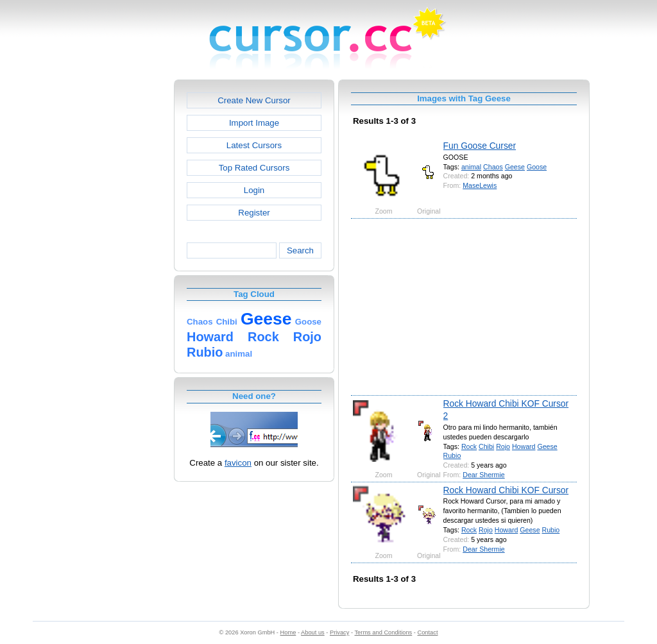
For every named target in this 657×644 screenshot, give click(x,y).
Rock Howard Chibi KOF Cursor (506, 490)
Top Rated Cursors (254, 168)
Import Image (254, 123)
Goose (537, 167)
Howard (524, 446)
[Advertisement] (119, 272)
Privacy (339, 632)
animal (471, 167)
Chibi (486, 446)
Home (288, 632)
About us (313, 632)
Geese (515, 167)
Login (254, 190)
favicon (238, 463)
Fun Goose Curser (480, 146)
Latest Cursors (254, 145)
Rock (469, 446)
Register (254, 213)
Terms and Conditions (383, 632)
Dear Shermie (483, 475)
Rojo (503, 446)
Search (300, 250)
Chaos (493, 167)
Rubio (452, 455)
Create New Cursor (254, 100)
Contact (428, 632)
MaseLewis (480, 185)
